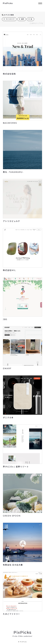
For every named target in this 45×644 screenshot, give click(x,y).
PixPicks (8, 3)
